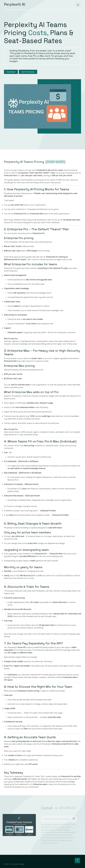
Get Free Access (28, 72)
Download (11, 72)
